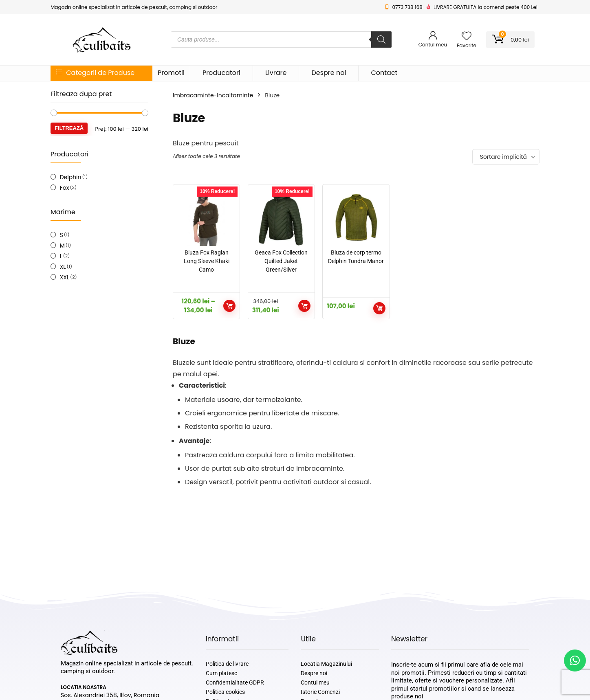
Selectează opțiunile (229, 306)
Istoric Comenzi (320, 692)
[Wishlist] (467, 36)
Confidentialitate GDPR (235, 682)
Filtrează (69, 128)
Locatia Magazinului (326, 664)
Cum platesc (221, 673)
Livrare (276, 73)
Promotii (171, 73)
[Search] (381, 39)
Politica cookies (225, 692)
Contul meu (315, 682)
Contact (384, 73)
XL (63, 267)
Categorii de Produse (95, 73)
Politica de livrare (227, 664)
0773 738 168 (407, 7)
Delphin (71, 177)
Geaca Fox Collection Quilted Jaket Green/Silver (281, 261)
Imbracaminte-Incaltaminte (213, 95)
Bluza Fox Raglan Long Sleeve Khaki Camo (207, 261)
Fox (65, 188)
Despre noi (329, 73)
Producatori (221, 73)
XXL (65, 277)
